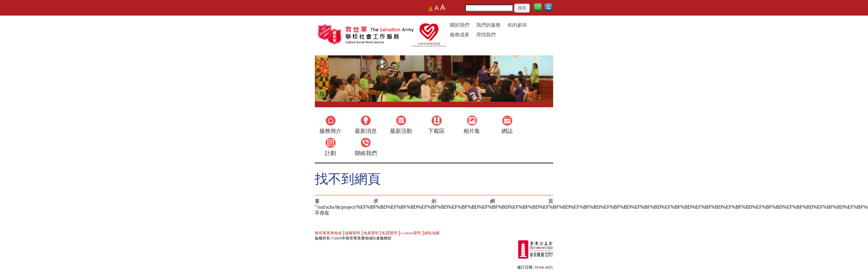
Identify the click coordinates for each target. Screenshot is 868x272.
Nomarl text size (431, 8)
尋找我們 (486, 35)
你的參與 (517, 25)
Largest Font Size (442, 8)
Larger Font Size (437, 8)
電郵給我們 (539, 10)
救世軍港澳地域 (328, 233)
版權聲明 (353, 233)
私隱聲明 (390, 233)
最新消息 (366, 131)
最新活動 (401, 131)
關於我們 (460, 25)
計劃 (330, 153)
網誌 (507, 131)
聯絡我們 (366, 153)
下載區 (436, 131)
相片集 (472, 131)
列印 (549, 10)
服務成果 (460, 35)
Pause (322, 94)
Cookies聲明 (411, 233)
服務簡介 (330, 131)
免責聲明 (371, 233)
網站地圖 (432, 233)
